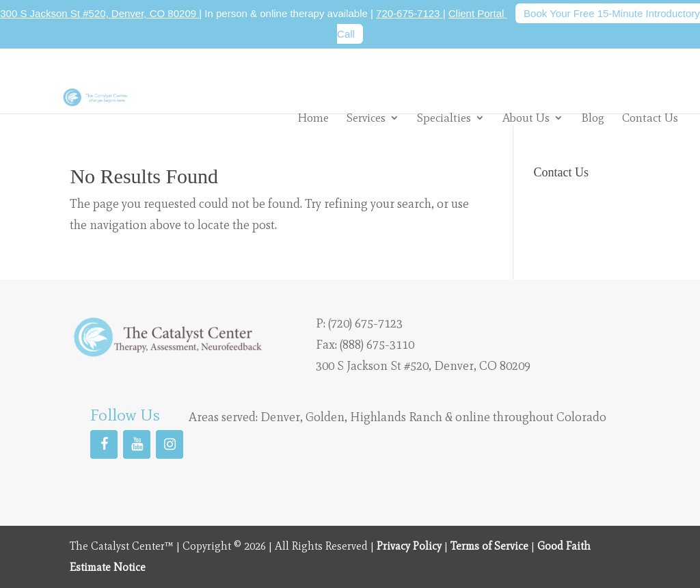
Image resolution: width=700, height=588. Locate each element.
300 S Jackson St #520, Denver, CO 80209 (99, 13)
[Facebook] (104, 444)
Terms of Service (489, 546)
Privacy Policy (409, 546)
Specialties (444, 118)
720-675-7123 (409, 13)
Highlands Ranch (396, 417)
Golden (325, 417)
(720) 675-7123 (365, 323)
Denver (280, 417)
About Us (526, 118)
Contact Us (650, 119)
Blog (593, 119)
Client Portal (478, 13)
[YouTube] (137, 444)
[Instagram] (170, 444)
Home (313, 119)
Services (366, 118)
